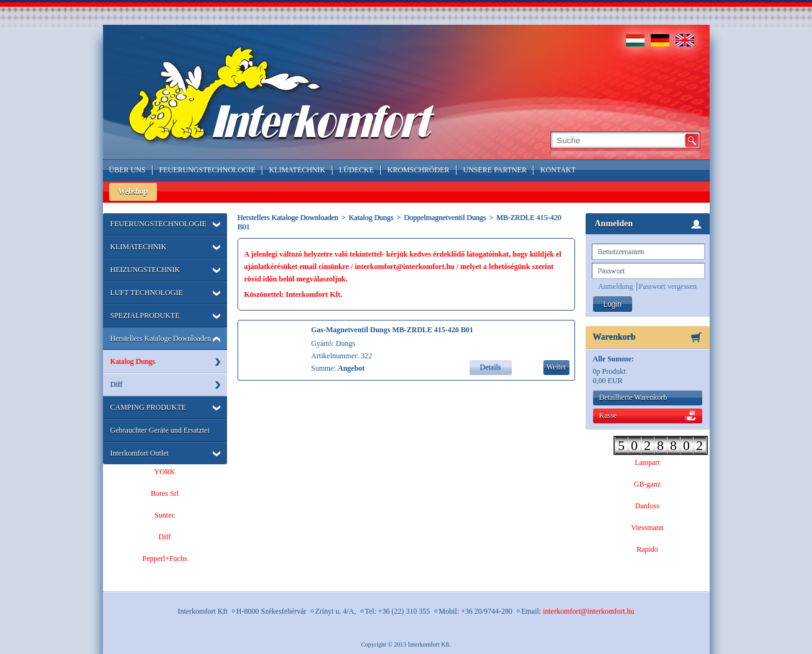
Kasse (608, 415)
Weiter (556, 367)
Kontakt (558, 170)
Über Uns (127, 170)
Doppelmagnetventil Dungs (445, 218)
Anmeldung (616, 286)
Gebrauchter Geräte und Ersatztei (160, 430)
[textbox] (617, 140)
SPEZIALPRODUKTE (145, 316)
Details (491, 367)
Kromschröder (419, 170)
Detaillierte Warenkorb (633, 397)
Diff (117, 384)
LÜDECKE (357, 170)
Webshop (133, 192)
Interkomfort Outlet (140, 453)
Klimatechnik (297, 170)
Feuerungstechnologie (207, 170)
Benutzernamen (621, 252)
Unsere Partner (495, 170)
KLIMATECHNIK (139, 247)
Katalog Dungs (133, 361)
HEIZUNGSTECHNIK (145, 270)
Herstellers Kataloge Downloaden (161, 338)
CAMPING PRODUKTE (148, 407)
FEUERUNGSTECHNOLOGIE (158, 224)
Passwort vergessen (668, 286)
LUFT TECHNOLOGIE (147, 293)
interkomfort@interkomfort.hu (588, 611)
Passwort (611, 271)
